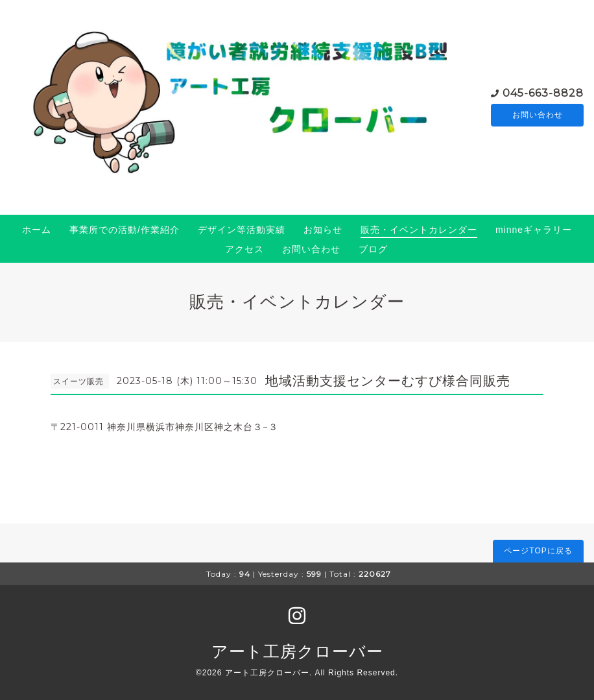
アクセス (244, 249)
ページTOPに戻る (538, 551)
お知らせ (323, 230)
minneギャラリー (534, 230)
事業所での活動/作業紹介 (125, 230)
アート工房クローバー (297, 651)
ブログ (373, 249)
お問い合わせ (538, 115)
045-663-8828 (543, 92)
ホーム (37, 230)
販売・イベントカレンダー (419, 230)
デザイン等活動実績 (242, 230)
